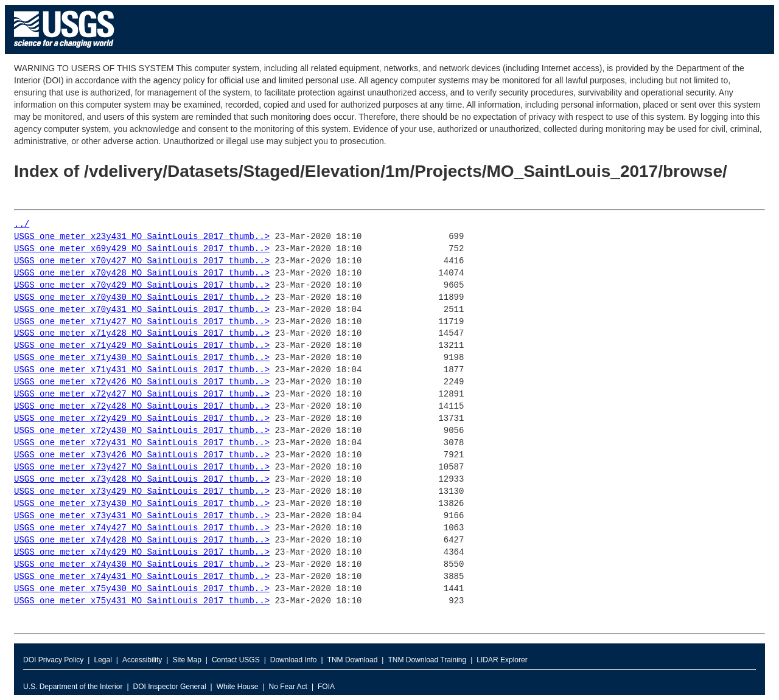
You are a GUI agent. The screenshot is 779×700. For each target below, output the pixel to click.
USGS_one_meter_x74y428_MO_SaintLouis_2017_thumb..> (142, 540)
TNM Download (353, 660)
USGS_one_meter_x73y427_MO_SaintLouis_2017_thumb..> (142, 467)
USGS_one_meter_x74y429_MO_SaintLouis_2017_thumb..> (142, 553)
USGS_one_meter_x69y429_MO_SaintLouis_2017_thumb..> (142, 249)
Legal (103, 660)
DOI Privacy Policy (53, 660)
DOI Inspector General (170, 687)
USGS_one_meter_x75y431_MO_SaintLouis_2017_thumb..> (142, 601)
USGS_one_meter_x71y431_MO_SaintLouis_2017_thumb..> (142, 370)
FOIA (326, 687)
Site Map (187, 660)
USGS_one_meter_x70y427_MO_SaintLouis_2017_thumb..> (142, 261)
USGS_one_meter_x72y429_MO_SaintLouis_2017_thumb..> (142, 419)
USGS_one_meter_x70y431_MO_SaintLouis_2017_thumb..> (142, 310)
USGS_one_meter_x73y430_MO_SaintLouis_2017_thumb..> (142, 504)
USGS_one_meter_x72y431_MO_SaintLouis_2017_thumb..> (142, 443)
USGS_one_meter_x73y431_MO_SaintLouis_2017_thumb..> (142, 516)
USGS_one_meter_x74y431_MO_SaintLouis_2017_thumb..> (142, 577)
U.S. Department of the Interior (73, 687)
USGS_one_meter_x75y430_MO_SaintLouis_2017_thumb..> (142, 589)
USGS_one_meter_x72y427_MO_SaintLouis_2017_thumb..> (142, 394)
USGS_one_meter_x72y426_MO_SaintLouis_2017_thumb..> (142, 382)
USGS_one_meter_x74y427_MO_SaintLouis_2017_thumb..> (142, 528)
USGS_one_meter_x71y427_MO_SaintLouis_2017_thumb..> (142, 322)
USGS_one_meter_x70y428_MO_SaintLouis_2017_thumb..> (142, 273)
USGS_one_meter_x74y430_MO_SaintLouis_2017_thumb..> (142, 565)
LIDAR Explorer (502, 660)
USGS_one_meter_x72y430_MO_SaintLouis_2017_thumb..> (142, 431)
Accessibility (142, 660)
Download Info (294, 660)
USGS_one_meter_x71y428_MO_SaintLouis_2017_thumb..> (142, 334)
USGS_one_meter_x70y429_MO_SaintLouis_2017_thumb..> (142, 286)
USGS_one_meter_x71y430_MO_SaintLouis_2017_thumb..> (142, 358)
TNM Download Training (427, 660)
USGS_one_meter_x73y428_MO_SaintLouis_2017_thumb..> (142, 480)
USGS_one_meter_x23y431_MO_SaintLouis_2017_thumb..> (142, 237)
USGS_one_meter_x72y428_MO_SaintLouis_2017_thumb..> (142, 407)
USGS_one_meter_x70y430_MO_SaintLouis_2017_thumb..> (142, 298)
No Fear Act (288, 687)
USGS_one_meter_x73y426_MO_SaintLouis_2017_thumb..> (142, 455)
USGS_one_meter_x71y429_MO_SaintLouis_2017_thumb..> (142, 346)
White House (238, 687)
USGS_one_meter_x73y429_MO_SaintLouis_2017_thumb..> (142, 492)
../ (22, 225)
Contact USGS (236, 660)
